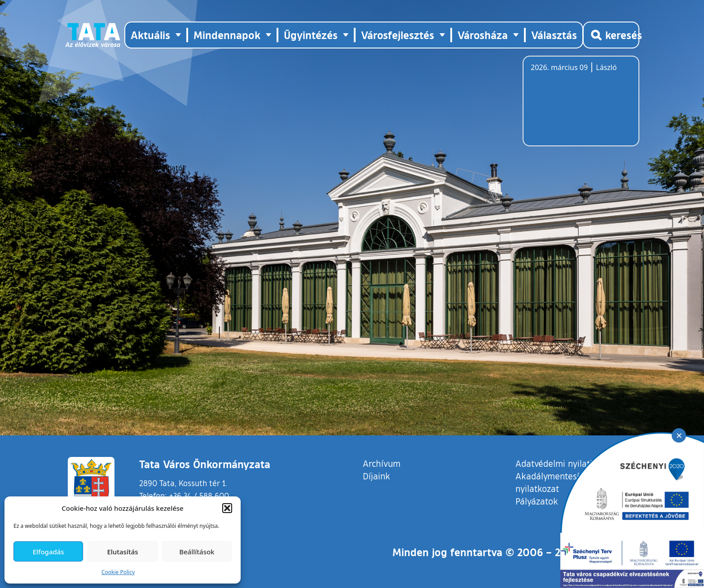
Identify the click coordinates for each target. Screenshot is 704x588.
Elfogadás (48, 552)
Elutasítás (122, 552)
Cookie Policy (118, 572)
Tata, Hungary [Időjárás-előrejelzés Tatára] (581, 106)
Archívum (382, 463)
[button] (227, 508)
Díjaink (376, 476)
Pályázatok (537, 501)
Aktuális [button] (150, 35)
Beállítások (197, 552)
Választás (554, 35)
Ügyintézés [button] (311, 35)
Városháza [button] (483, 35)
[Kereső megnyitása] (611, 35)
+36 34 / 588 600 (199, 496)
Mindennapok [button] (227, 35)
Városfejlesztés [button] (398, 35)
